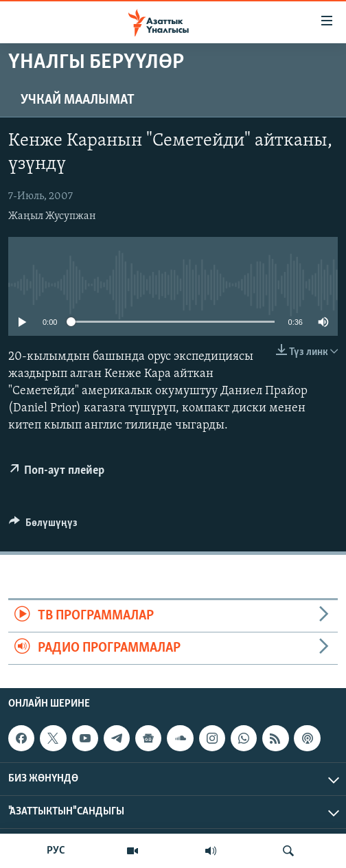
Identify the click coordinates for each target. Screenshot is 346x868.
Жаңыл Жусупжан (52, 216)
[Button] (43, 526)
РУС (56, 851)
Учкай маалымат (78, 100)
